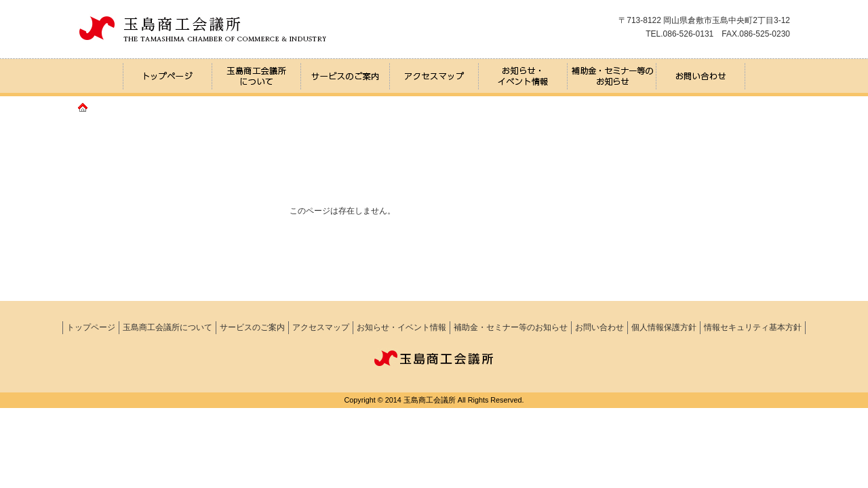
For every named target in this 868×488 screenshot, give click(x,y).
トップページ (91, 327)
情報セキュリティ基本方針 (753, 327)
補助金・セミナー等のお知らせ (511, 327)
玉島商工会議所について (167, 327)
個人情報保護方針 (664, 327)
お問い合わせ (599, 327)
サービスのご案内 (252, 327)
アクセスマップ (321, 327)
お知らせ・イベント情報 (401, 327)
